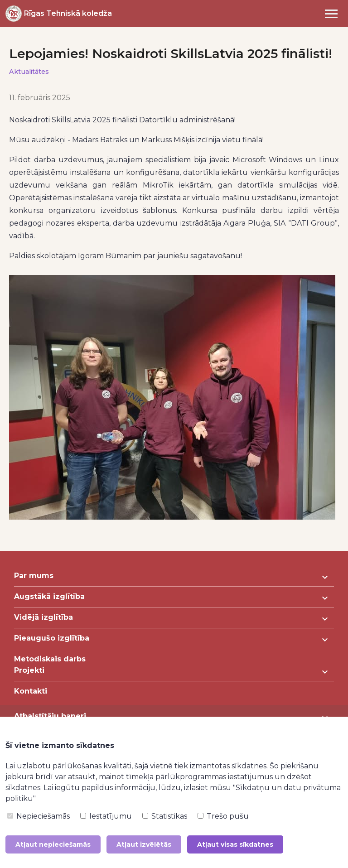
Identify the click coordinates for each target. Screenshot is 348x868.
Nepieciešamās (39, 816)
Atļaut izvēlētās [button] (144, 844)
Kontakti (31, 691)
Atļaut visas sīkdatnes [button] (235, 844)
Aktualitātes (29, 72)
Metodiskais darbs (50, 659)
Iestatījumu (106, 816)
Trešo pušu (223, 816)
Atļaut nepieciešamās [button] (53, 844)
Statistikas (165, 816)
